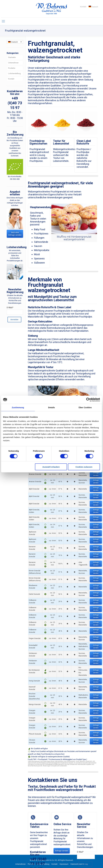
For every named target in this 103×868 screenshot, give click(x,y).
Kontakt (83, 7)
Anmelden (85, 864)
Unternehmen (13, 63)
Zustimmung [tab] (18, 407)
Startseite (12, 57)
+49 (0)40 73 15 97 (15, 103)
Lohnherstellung (14, 73)
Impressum (64, 864)
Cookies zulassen (84, 467)
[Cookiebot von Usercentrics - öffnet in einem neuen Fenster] (88, 400)
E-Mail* (80, 852)
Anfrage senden (96, 474)
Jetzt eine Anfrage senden (15, 234)
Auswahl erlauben (51, 467)
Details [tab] (51, 407)
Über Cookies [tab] (85, 407)
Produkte (12, 68)
